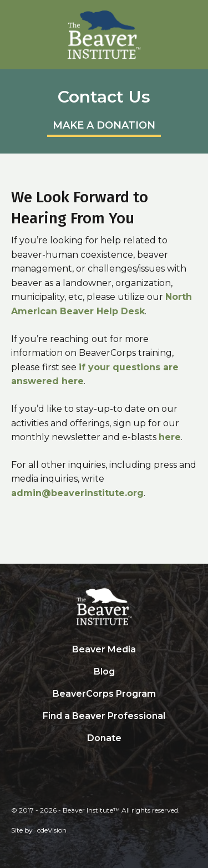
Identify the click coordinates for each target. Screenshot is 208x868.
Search (104, 761)
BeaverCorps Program (104, 694)
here (170, 437)
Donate (104, 738)
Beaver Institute (104, 35)
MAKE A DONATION (104, 125)
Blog (104, 672)
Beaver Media (104, 649)
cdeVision (52, 830)
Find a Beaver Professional (104, 716)
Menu (194, 14)
